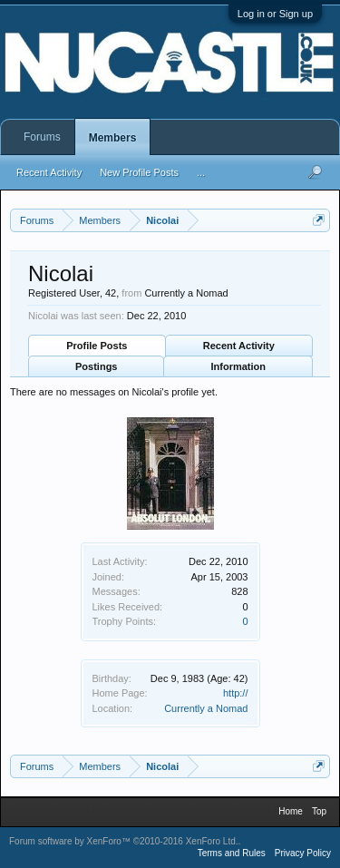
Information (239, 366)
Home (291, 811)
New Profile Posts (139, 172)
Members (113, 138)
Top (319, 811)
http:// (236, 693)
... (201, 172)
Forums (42, 137)
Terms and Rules (232, 853)
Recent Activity (239, 346)
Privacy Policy (303, 853)
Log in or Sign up (275, 14)
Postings (96, 366)
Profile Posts (97, 346)
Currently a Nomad (206, 708)
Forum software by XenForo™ (124, 841)
